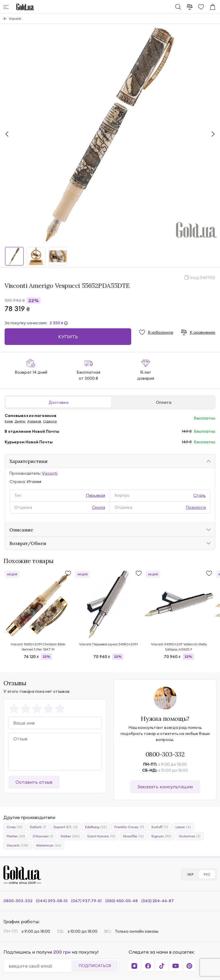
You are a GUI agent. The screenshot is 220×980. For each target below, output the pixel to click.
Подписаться (95, 966)
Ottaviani (43, 836)
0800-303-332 (165, 754)
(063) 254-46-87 (158, 901)
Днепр (20, 421)
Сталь (200, 495)
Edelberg (96, 827)
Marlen (16, 836)
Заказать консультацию (165, 787)
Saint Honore (101, 836)
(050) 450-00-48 (121, 901)
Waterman (49, 845)
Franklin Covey (129, 827)
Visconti (15, 19)
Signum (161, 836)
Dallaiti (38, 827)
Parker (70, 836)
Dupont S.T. (66, 827)
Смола (99, 507)
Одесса (50, 421)
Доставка (59, 402)
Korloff (160, 827)
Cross (14, 827)
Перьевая (96, 495)
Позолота (196, 507)
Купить (68, 337)
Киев (9, 421)
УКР (190, 874)
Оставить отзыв (34, 782)
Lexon (183, 827)
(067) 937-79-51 (86, 901)
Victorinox (190, 836)
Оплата (164, 402)
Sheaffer (133, 836)
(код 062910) (203, 277)
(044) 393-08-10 (52, 901)
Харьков (34, 421)
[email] (40, 966)
